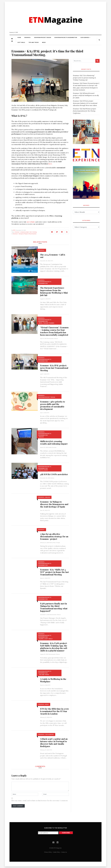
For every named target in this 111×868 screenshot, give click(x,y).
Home (19, 37)
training (34, 232)
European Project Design (43, 37)
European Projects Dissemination (66, 37)
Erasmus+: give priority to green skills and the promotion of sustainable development (53, 405)
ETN (14, 230)
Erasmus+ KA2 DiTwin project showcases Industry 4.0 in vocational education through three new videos (85, 103)
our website (31, 222)
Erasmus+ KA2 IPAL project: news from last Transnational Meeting (54, 368)
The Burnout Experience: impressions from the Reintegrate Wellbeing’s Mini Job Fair (54, 291)
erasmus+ (17, 232)
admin (52, 478)
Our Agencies (85, 37)
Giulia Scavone (52, 447)
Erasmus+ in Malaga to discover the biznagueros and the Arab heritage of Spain (54, 504)
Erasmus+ (28, 37)
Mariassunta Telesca (52, 338)
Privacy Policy (48, 852)
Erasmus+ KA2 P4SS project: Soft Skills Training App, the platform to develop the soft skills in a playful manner (54, 647)
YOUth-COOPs (43, 470)
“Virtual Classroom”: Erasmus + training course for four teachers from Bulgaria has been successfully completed (54, 331)
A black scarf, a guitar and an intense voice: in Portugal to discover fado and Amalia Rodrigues (54, 743)
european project (25, 232)
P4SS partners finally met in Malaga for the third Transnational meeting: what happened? (54, 607)
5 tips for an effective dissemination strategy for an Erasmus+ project (54, 536)
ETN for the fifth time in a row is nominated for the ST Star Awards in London (54, 711)
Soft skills (21, 42)
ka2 (31, 232)
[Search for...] (84, 61)
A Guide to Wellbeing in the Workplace (53, 680)
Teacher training (49, 323)
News (44, 42)
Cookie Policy (56, 852)
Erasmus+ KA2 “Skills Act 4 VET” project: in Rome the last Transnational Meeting (54, 572)
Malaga (41, 437)
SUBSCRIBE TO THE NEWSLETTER (55, 831)
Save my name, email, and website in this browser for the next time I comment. (40, 801)
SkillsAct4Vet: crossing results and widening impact (54, 442)
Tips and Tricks (34, 42)
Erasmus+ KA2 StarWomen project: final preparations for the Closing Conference (85, 111)
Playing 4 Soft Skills (46, 639)
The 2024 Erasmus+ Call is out (53, 256)
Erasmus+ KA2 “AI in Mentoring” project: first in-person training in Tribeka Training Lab (84, 78)
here (50, 164)
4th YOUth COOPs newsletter (54, 474)
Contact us (64, 852)
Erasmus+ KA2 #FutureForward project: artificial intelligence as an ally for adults (86, 95)
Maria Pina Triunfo (55, 543)
